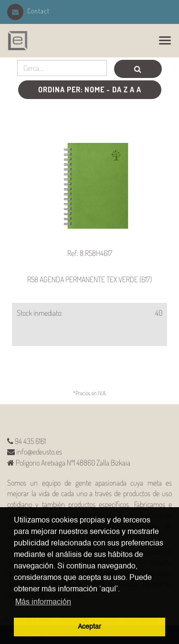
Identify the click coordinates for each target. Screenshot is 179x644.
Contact (28, 11)
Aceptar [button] (89, 627)
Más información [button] (43, 602)
